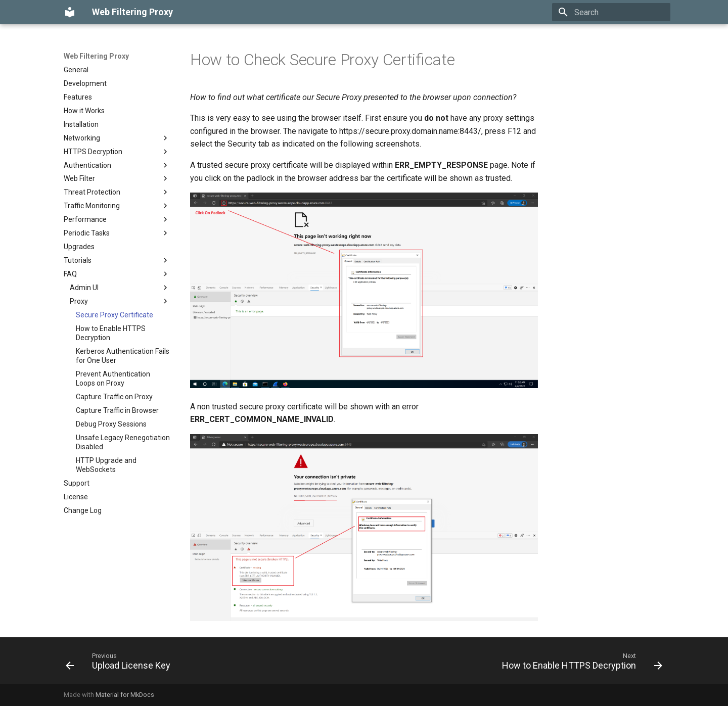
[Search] (611, 12)
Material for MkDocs (125, 695)
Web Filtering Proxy (96, 56)
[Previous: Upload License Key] (121, 664)
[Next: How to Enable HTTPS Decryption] (580, 664)
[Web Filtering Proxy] (70, 12)
